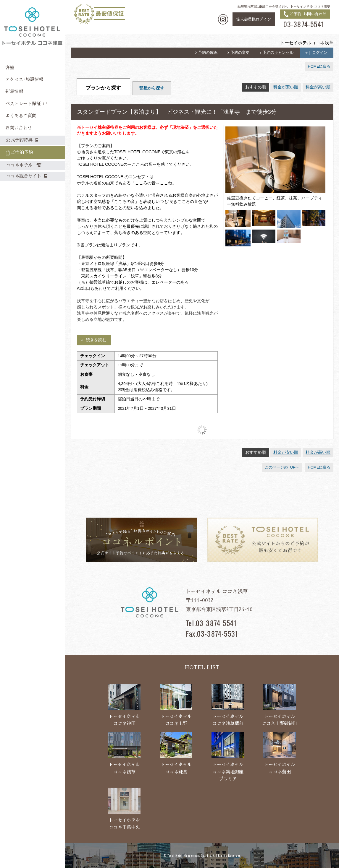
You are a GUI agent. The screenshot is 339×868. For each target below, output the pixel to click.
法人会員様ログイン (254, 19)
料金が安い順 (286, 87)
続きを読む (96, 340)
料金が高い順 (318, 87)
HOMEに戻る (319, 66)
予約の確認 (208, 53)
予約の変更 (240, 53)
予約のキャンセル (278, 53)
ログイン (320, 53)
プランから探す (103, 88)
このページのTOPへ (282, 467)
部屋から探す (152, 88)
